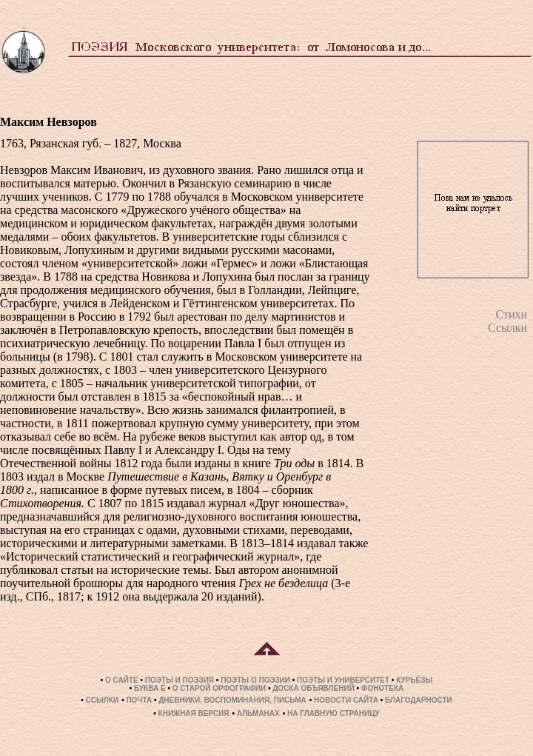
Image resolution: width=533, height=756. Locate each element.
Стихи (511, 314)
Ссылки (507, 328)
